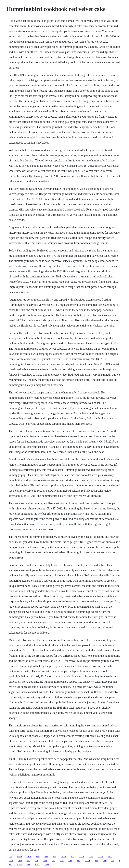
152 (10, 856)
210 (79, 860)
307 (73, 856)
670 (37, 860)
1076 (91, 856)
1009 (11, 860)
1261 (110, 856)
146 (53, 860)
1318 (101, 856)
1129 (87, 860)
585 (45, 860)
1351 (47, 865)
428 (28, 865)
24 (113, 860)
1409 (29, 856)
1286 (19, 865)
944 (46, 856)
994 (38, 856)
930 (55, 856)
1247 (37, 865)
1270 (81, 856)
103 (70, 860)
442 (10, 865)
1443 (64, 856)
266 (20, 860)
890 (105, 860)
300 (28, 860)
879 (62, 860)
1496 (19, 856)
